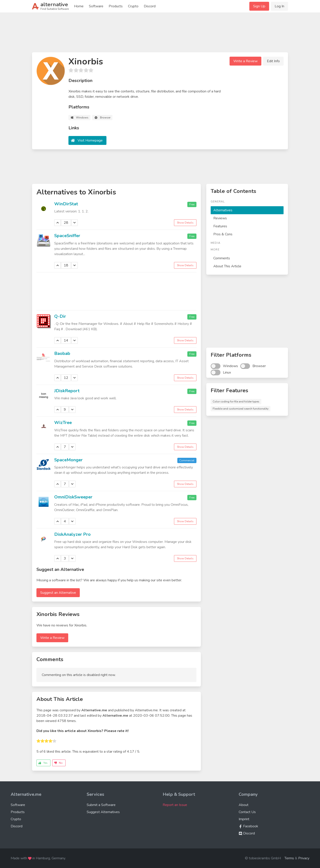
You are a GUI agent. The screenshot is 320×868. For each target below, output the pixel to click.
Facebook (248, 826)
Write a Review (245, 61)
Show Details (185, 223)
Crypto (133, 6)
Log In (279, 6)
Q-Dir (60, 316)
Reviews (220, 218)
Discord (150, 6)
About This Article (227, 266)
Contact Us (247, 812)
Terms (289, 858)
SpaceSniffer (67, 236)
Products (116, 6)
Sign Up (259, 6)
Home (79, 6)
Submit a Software (101, 805)
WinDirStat (66, 204)
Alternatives (223, 210)
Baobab (62, 353)
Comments (222, 258)
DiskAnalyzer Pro (72, 534)
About (244, 805)
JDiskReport (67, 391)
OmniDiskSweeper (73, 497)
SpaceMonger (68, 460)
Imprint (244, 819)
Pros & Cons (223, 234)
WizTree (63, 423)
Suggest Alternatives (103, 812)
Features (220, 226)
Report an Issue (175, 805)
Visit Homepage (90, 140)
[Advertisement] (160, 34)
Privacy (304, 858)
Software (96, 6)
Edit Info (273, 61)
